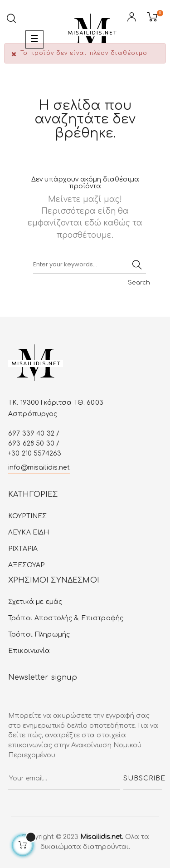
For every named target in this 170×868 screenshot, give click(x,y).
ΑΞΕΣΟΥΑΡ (26, 565)
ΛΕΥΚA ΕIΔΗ (29, 532)
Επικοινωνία (29, 651)
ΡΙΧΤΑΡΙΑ (23, 549)
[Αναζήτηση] (90, 265)
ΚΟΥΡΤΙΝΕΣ (27, 516)
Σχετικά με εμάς (35, 602)
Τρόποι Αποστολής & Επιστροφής (66, 618)
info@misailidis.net (39, 468)
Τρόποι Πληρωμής (39, 635)
